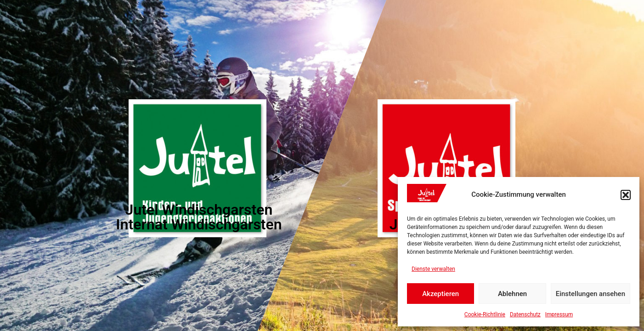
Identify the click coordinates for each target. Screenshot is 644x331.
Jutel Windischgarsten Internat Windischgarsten (199, 217)
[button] (626, 195)
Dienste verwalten (433, 269)
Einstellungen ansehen (590, 294)
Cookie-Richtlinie (485, 314)
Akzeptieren (441, 294)
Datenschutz (525, 314)
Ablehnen (512, 294)
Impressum (559, 314)
